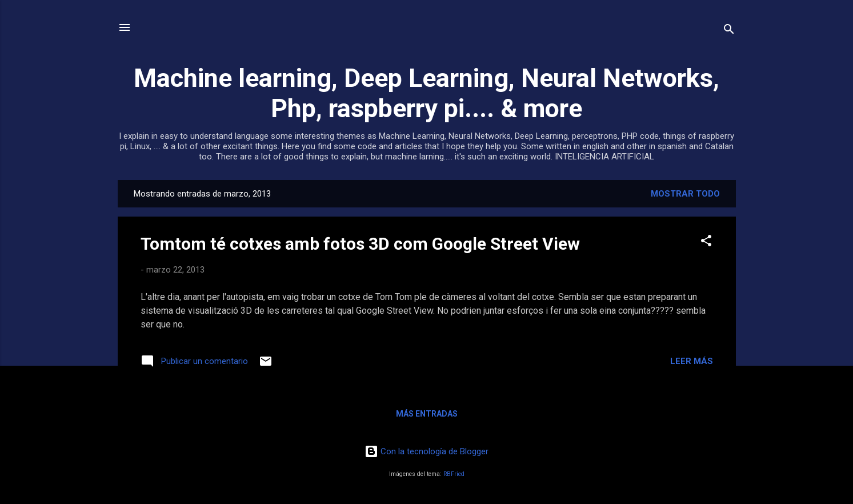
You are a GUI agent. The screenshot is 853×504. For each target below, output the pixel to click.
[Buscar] (729, 31)
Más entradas (427, 414)
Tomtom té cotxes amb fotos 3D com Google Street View (360, 244)
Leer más (692, 361)
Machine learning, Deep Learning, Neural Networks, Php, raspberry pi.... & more (426, 93)
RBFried (454, 474)
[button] (706, 243)
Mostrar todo (685, 194)
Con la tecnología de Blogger (426, 451)
